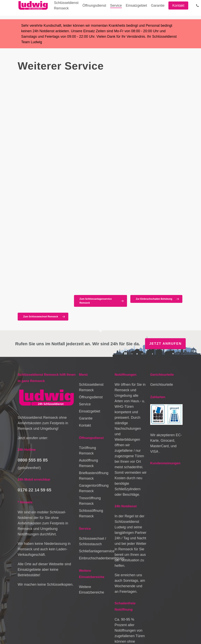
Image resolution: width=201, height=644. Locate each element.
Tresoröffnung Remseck (90, 442)
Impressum (67, 618)
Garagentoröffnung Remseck (94, 430)
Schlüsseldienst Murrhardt (139, 628)
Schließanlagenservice (95, 493)
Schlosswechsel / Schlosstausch (92, 483)
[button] (43, 256)
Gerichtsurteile (162, 326)
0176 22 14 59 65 (34, 431)
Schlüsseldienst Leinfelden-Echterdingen (120, 632)
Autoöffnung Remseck (88, 405)
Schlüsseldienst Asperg (79, 632)
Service (85, 346)
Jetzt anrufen (165, 285)
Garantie (86, 360)
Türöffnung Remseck (87, 392)
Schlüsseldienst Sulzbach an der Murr (152, 636)
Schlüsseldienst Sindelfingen (66, 628)
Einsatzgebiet (90, 353)
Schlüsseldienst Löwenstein (73, 636)
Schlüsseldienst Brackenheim (165, 632)
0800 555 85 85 (33, 401)
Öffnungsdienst (91, 339)
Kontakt (85, 367)
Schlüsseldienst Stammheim (37, 636)
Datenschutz (25, 623)
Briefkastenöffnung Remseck (94, 417)
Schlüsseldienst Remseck (91, 329)
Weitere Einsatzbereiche (91, 531)
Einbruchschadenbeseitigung (95, 500)
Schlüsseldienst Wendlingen (109, 636)
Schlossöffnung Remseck (91, 455)
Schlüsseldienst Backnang (46, 632)
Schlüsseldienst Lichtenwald (103, 628)
